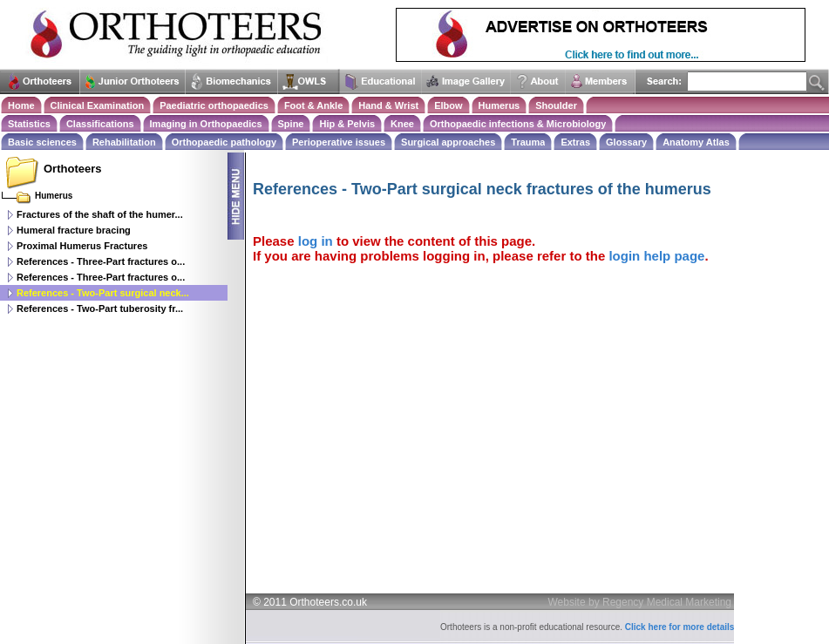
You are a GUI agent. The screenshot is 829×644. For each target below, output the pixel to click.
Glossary (626, 142)
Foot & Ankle (313, 105)
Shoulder (556, 105)
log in (316, 241)
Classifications (100, 124)
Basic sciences (42, 142)
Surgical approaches (448, 142)
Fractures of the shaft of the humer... (100, 214)
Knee (402, 124)
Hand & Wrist (388, 105)
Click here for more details (680, 627)
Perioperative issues (339, 142)
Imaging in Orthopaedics (206, 124)
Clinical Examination (98, 105)
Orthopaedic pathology (224, 142)
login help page (656, 256)
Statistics (29, 124)
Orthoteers (72, 169)
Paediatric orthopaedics (214, 105)
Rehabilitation (124, 142)
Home (21, 105)
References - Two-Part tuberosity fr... (100, 308)
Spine (291, 124)
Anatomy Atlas (696, 142)
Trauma (528, 142)
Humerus (499, 105)
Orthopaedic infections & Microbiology (518, 124)
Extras (575, 142)
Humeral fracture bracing (74, 230)
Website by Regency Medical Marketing (640, 602)
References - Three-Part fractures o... (101, 261)
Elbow (448, 105)
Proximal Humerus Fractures (82, 246)
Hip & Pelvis (347, 124)
